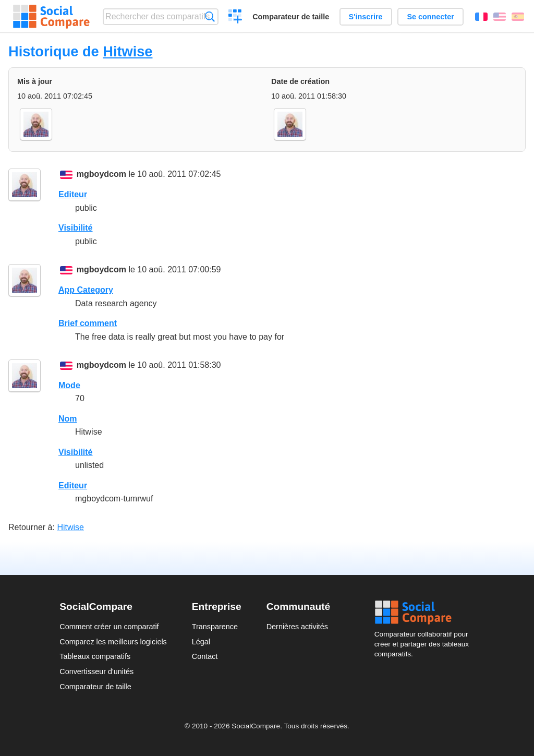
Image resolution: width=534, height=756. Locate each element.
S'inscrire (366, 17)
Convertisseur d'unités (96, 671)
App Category (86, 290)
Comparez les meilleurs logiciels (113, 642)
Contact (205, 656)
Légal (201, 642)
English (500, 17)
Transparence (215, 627)
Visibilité (76, 228)
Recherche (210, 16)
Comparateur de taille (291, 17)
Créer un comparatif (235, 18)
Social (424, 613)
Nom (68, 419)
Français (481, 17)
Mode (69, 385)
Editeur (73, 194)
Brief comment (88, 323)
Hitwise (128, 51)
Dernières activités (297, 627)
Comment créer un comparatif (109, 627)
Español (518, 17)
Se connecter (430, 17)
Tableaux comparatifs (95, 656)
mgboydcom (101, 174)
